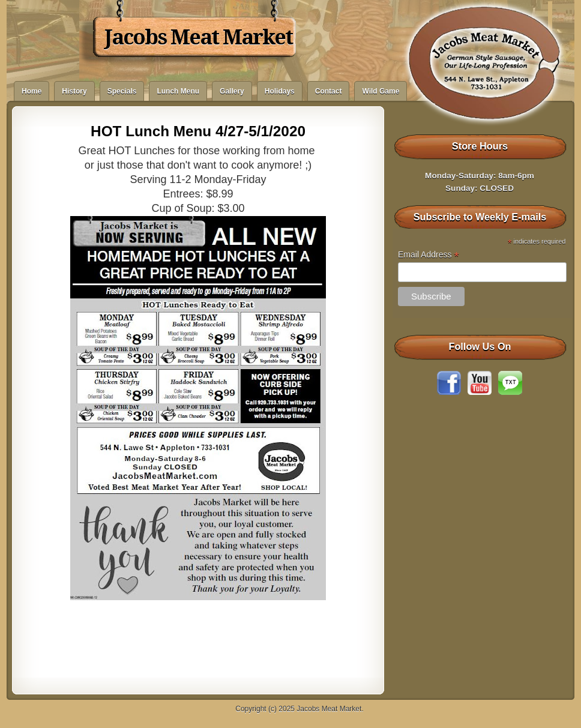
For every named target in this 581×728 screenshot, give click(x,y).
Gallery (232, 91)
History (74, 91)
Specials (122, 91)
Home (32, 91)
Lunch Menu (178, 91)
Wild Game (381, 91)
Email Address (429, 255)
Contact (329, 91)
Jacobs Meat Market (198, 37)
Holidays (280, 91)
